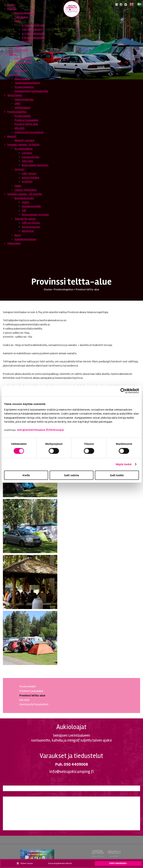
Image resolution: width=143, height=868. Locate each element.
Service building (31, 178)
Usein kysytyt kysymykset (29, 132)
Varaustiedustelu (24, 99)
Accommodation (24, 149)
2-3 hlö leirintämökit (33, 25)
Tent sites (27, 161)
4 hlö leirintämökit (32, 29)
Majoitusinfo (21, 50)
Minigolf (12, 136)
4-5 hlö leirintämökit (33, 34)
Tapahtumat (14, 75)
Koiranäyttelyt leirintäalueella (31, 91)
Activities (27, 182)
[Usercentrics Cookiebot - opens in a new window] (123, 391)
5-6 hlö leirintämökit (33, 38)
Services (19, 169)
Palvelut (12, 54)
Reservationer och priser (35, 215)
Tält (24, 210)
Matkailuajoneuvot (25, 13)
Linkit (17, 103)
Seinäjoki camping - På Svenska (25, 194)
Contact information (26, 190)
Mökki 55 (27, 42)
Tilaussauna (14, 243)
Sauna (18, 66)
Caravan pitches (31, 157)
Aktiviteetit (21, 71)
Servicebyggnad (31, 227)
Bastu (18, 235)
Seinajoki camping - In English (23, 145)
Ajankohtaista (22, 79)
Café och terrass (31, 223)
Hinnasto (19, 46)
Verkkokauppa (22, 108)
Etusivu (11, 5)
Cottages (27, 153)
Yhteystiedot (15, 95)
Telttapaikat (21, 17)
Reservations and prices (35, 165)
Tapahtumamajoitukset (27, 83)
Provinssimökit (23, 116)
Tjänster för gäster (25, 219)
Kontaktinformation (25, 239)
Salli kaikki (117, 475)
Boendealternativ (24, 198)
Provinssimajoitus (24, 87)
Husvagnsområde (31, 206)
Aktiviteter (28, 231)
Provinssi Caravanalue (26, 120)
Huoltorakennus (23, 62)
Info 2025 (19, 128)
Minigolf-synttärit (24, 140)
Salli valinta (71, 475)
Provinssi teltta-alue (26, 124)
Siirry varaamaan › (118, 863)
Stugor (26, 202)
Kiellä (26, 475)
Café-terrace (29, 173)
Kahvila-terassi (23, 58)
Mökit (18, 21)
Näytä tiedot (124, 464)
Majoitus (12, 9)
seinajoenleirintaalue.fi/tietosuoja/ (41, 430)
